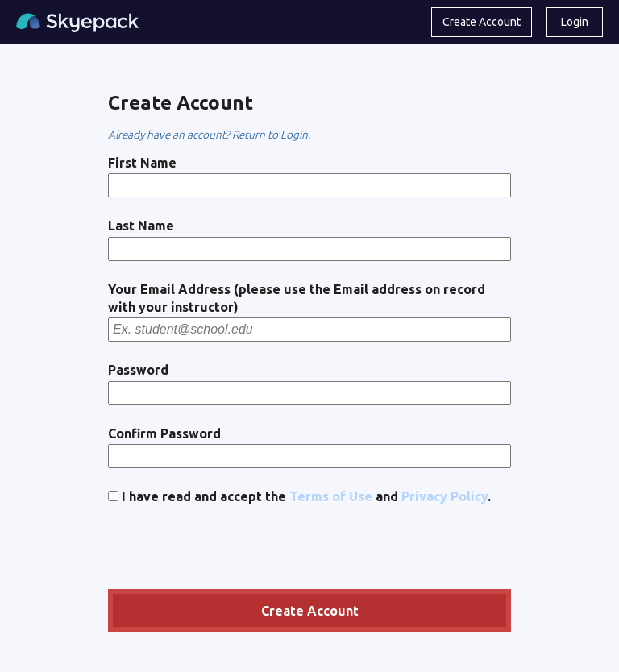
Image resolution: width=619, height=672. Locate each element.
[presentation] (231, 550)
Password (138, 370)
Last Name (141, 226)
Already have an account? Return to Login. (209, 135)
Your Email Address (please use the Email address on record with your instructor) (297, 298)
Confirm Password (164, 433)
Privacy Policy (445, 496)
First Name (142, 163)
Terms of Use (331, 496)
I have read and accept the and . (299, 496)
